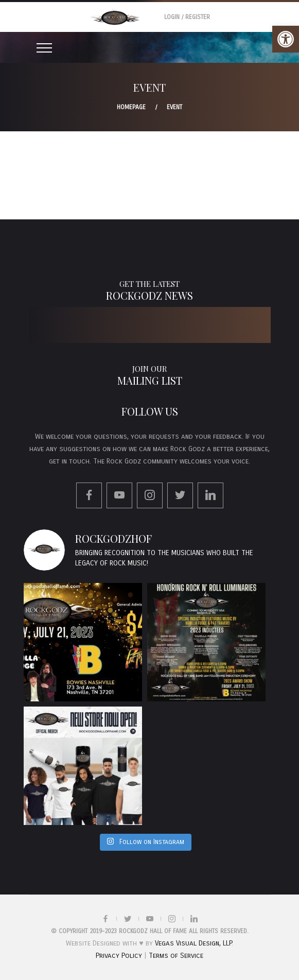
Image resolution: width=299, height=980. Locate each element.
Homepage (131, 107)
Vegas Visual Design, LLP (193, 943)
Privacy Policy (119, 956)
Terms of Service (176, 956)
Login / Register (187, 17)
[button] (286, 39)
